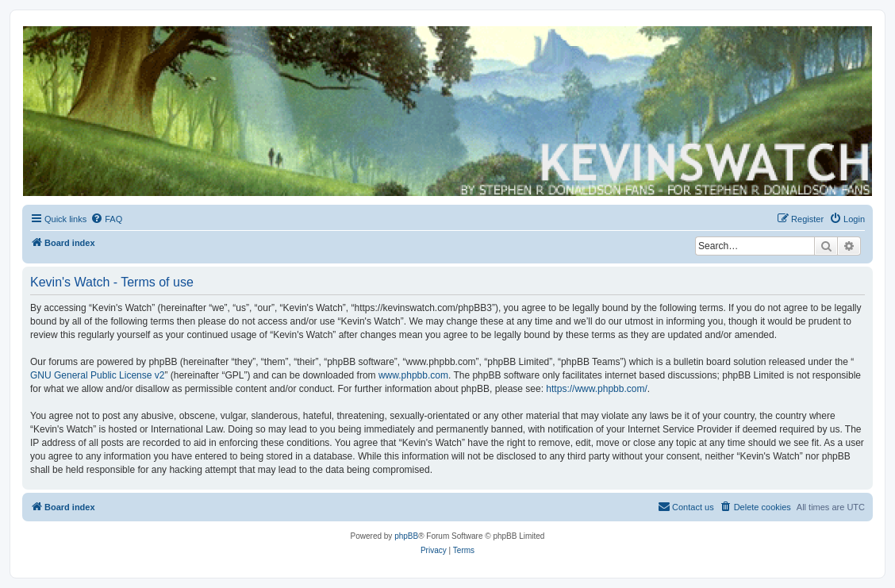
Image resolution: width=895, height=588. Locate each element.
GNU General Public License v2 (97, 375)
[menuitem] (106, 219)
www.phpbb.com (413, 375)
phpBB (406, 536)
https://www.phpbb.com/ (596, 389)
